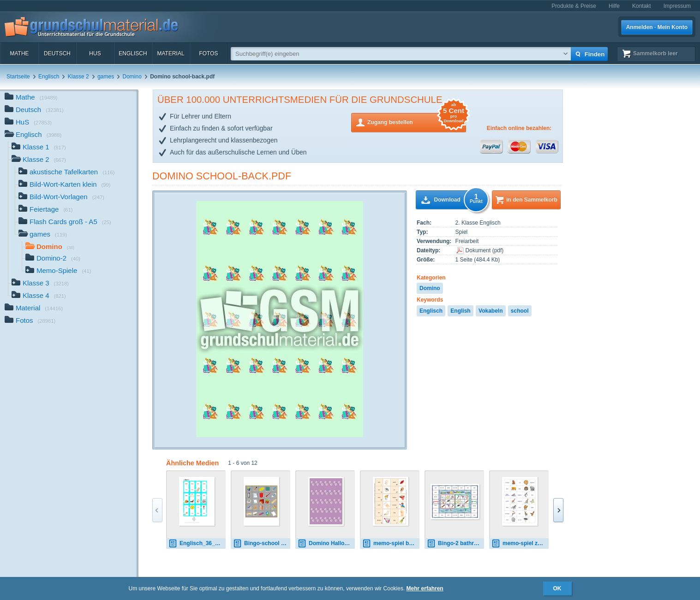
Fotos (208, 53)
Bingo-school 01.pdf (262, 544)
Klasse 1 (39, 148)
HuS (95, 53)
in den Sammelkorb (532, 200)
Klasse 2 (78, 77)
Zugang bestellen (417, 122)
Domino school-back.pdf (222, 176)
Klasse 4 (39, 296)
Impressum (677, 6)
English (460, 311)
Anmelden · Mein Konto (657, 27)
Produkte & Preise (574, 6)
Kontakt (642, 6)
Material (171, 53)
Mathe (19, 53)
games (106, 77)
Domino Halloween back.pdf (326, 544)
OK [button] (557, 588)
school (520, 311)
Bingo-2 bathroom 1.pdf (455, 544)
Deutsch (57, 53)
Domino (132, 77)
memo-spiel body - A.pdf (391, 544)
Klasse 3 (40, 284)
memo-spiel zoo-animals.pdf (520, 544)
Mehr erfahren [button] (425, 588)
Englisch (133, 53)
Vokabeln (491, 311)
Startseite (18, 77)
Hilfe (614, 6)
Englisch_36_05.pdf (197, 544)
